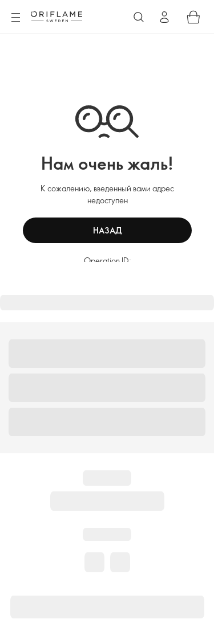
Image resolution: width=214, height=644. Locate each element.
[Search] (139, 17)
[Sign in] (164, 17)
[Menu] (15, 18)
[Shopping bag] (193, 17)
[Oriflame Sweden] (56, 17)
